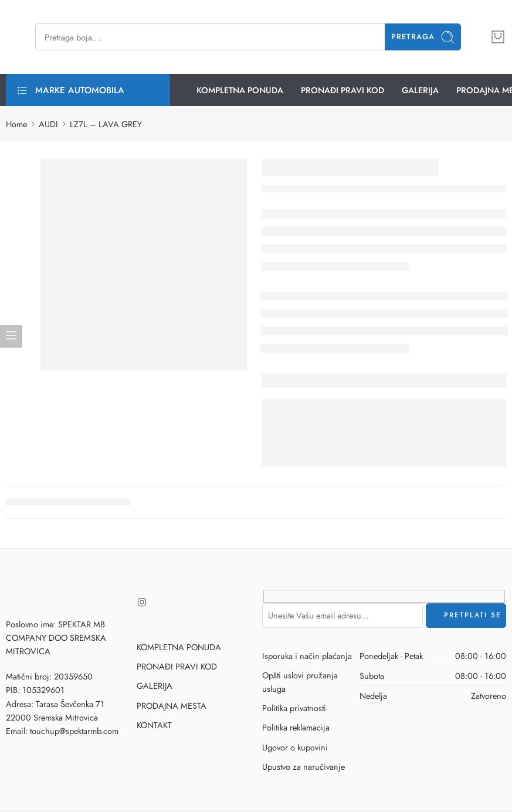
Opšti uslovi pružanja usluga (300, 682)
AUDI (48, 124)
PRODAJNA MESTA (172, 706)
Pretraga (423, 37)
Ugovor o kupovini (295, 747)
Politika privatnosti (294, 708)
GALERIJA (420, 90)
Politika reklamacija (296, 727)
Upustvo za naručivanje (304, 767)
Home (16, 124)
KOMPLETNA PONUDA (240, 90)
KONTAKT (154, 725)
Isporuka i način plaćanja (307, 656)
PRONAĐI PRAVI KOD (343, 90)
